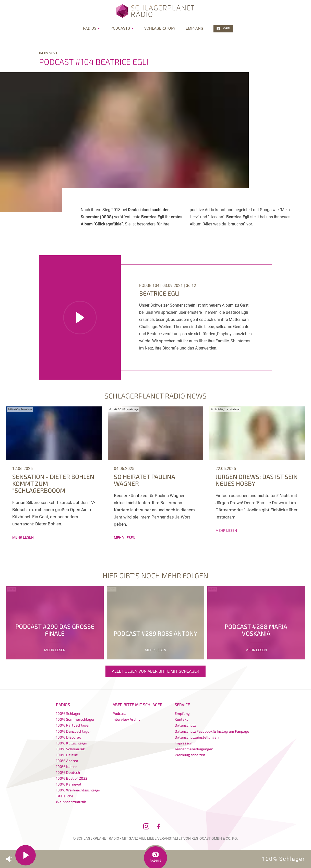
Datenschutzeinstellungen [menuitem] (197, 737)
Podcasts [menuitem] (122, 28)
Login (223, 29)
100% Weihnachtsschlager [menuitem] (78, 790)
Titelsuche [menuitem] (65, 796)
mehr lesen (23, 537)
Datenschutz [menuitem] (185, 725)
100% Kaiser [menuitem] (66, 767)
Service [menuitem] (182, 704)
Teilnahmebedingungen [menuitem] (194, 749)
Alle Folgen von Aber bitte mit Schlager (155, 671)
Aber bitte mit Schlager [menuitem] (137, 704)
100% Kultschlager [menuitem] (72, 743)
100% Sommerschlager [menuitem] (75, 719)
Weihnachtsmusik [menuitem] (71, 802)
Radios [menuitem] (92, 28)
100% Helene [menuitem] (67, 755)
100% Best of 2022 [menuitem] (72, 778)
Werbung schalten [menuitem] (190, 755)
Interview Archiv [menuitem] (127, 719)
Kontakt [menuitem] (181, 719)
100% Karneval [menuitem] (69, 784)
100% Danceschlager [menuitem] (73, 731)
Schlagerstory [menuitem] (160, 28)
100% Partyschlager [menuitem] (73, 725)
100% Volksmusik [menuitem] (70, 749)
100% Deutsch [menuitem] (68, 772)
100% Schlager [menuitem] (68, 713)
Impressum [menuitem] (184, 743)
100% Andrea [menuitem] (67, 761)
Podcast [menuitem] (119, 713)
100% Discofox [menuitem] (68, 737)
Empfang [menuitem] (194, 28)
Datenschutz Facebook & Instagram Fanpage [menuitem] (212, 731)
